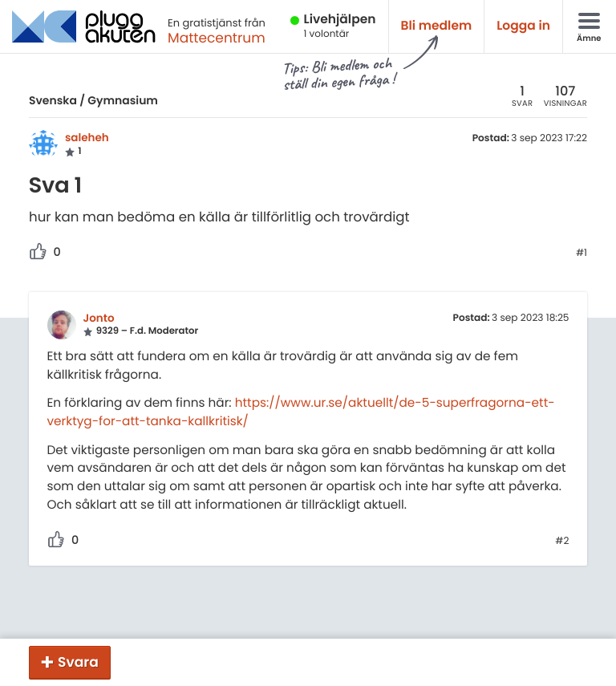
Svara (78, 662)
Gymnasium (123, 100)
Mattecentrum (217, 38)
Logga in (523, 26)
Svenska (53, 100)
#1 (582, 254)
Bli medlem (437, 26)
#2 (562, 542)
